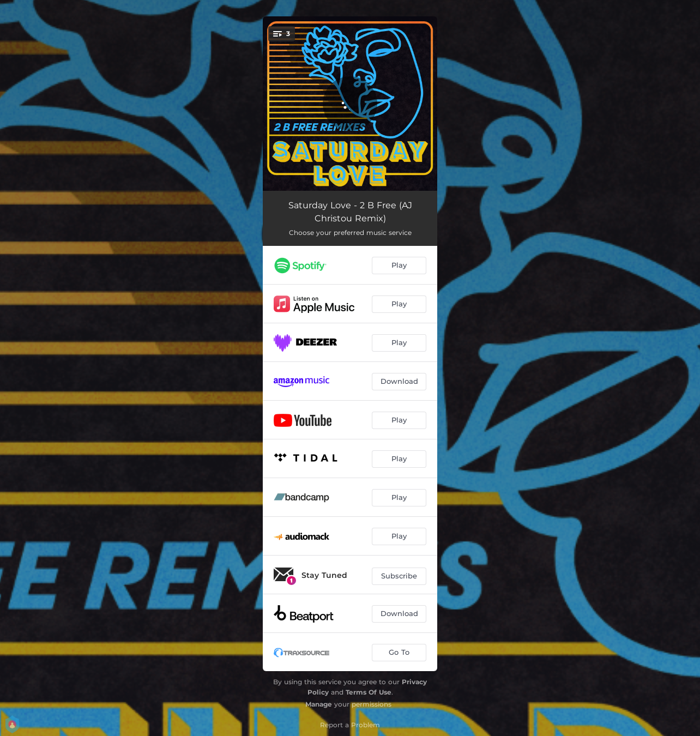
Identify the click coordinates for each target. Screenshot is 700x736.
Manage (319, 704)
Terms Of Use (369, 692)
